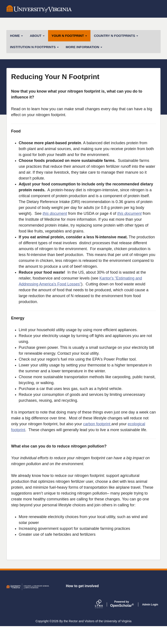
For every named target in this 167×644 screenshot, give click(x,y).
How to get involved (82, 604)
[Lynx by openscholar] (103, 622)
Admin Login (150, 622)
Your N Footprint (69, 36)
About (37, 36)
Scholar (122, 622)
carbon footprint (97, 424)
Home (16, 36)
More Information (84, 47)
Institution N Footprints (34, 47)
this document (55, 214)
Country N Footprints (116, 36)
